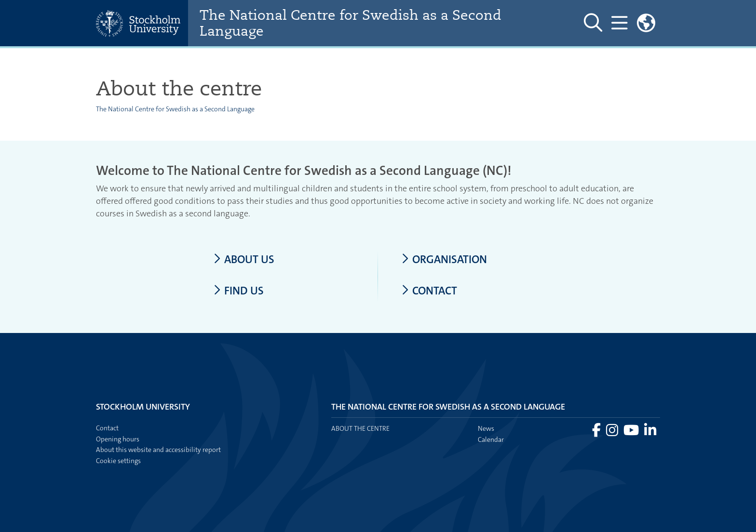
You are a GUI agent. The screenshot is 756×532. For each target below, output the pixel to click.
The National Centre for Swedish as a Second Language (351, 23)
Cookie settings (118, 461)
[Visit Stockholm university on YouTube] (632, 433)
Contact (429, 291)
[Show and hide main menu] (619, 23)
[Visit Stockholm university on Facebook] (597, 433)
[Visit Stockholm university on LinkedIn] (650, 433)
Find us (238, 291)
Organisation (444, 259)
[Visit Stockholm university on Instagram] (613, 433)
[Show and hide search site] (593, 23)
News (486, 428)
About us (244, 259)
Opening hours (118, 439)
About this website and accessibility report (158, 450)
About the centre (360, 428)
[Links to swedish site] (646, 23)
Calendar (491, 439)
